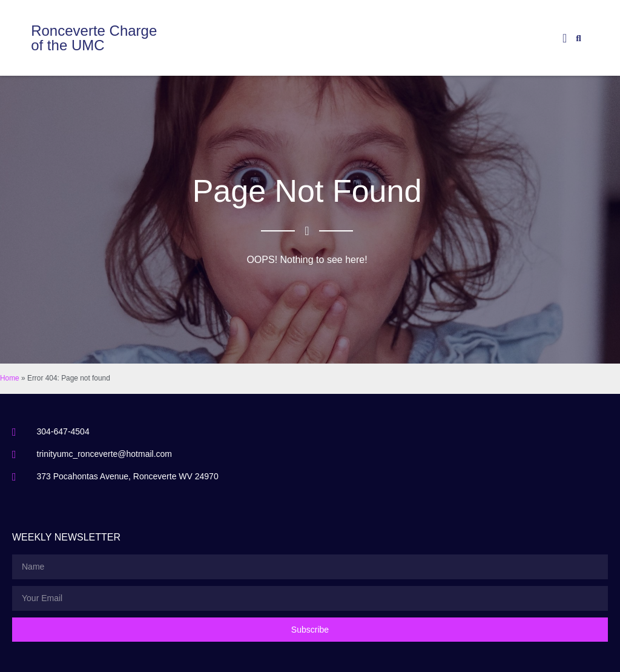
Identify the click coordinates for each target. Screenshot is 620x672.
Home (10, 378)
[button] (565, 38)
